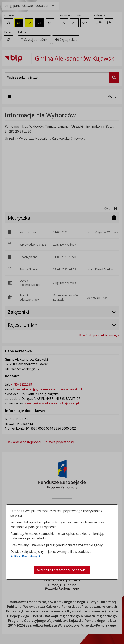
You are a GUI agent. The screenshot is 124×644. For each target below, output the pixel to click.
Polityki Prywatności (25, 556)
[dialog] (62, 322)
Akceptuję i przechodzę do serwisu (62, 570)
